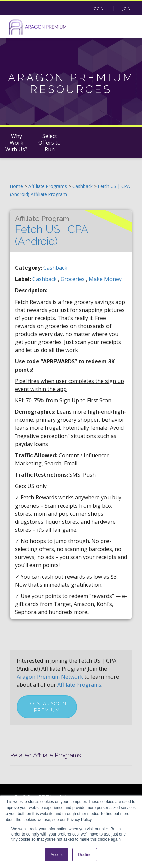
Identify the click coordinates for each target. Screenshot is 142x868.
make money (105, 279)
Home (17, 186)
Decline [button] (85, 855)
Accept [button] (57, 855)
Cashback (83, 186)
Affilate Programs (79, 685)
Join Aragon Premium (47, 707)
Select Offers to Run (49, 143)
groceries (73, 279)
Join (126, 9)
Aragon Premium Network (50, 677)
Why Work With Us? (16, 143)
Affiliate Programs (48, 186)
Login (98, 9)
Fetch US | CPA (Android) (52, 231)
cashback (45, 279)
